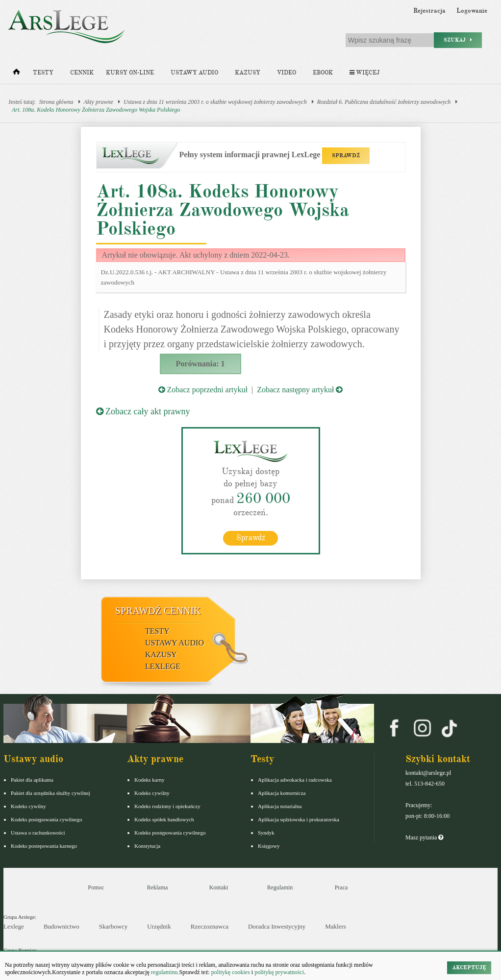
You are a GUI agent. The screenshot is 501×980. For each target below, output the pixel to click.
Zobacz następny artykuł (300, 390)
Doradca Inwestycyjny (277, 926)
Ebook (323, 73)
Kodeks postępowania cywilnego (46, 819)
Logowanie (472, 11)
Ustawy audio (194, 73)
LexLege (163, 666)
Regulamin (280, 887)
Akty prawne (99, 102)
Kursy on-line (130, 73)
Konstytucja (147, 846)
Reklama (158, 887)
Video (287, 73)
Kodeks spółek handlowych (164, 819)
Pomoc (96, 887)
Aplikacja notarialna (280, 806)
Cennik (82, 73)
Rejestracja (429, 11)
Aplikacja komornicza (282, 793)
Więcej (364, 73)
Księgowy (269, 846)
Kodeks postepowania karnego (44, 846)
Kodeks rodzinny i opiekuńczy (167, 806)
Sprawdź (251, 538)
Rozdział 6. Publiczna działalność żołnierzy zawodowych (384, 102)
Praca (341, 887)
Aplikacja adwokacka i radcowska (295, 780)
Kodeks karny (149, 780)
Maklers (336, 926)
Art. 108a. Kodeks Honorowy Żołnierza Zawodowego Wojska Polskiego (96, 110)
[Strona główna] (16, 74)
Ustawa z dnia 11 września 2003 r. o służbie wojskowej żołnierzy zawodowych (215, 102)
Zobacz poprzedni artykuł (203, 390)
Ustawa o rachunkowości (38, 833)
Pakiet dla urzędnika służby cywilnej (50, 793)
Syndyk (266, 833)
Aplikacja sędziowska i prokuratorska (299, 819)
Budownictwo (62, 926)
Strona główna (56, 102)
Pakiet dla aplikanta (32, 780)
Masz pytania (424, 837)
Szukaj (458, 40)
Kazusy (248, 73)
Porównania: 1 (200, 364)
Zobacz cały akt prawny (143, 411)
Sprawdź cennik (158, 611)
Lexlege (14, 926)
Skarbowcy (113, 926)
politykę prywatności (279, 972)
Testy (43, 73)
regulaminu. (164, 972)
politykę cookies (231, 972)
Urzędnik (159, 926)
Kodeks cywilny (28, 806)
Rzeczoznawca (210, 926)
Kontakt (219, 887)
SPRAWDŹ (346, 155)
